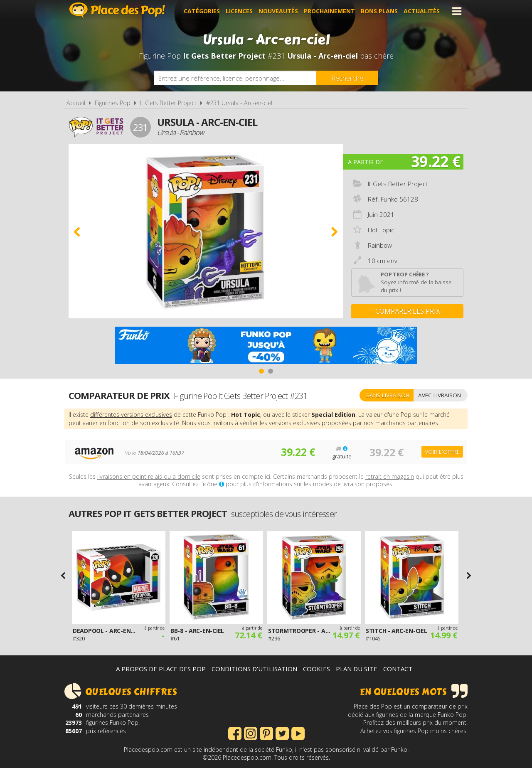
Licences (239, 11)
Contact (398, 669)
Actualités (422, 11)
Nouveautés (278, 11)
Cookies (316, 669)
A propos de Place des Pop (161, 669)
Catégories (202, 11)
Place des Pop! (117, 10)
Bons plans (379, 11)
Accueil (76, 103)
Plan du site (357, 669)
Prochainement (329, 11)
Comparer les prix (408, 311)
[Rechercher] (347, 78)
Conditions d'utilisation (254, 669)
